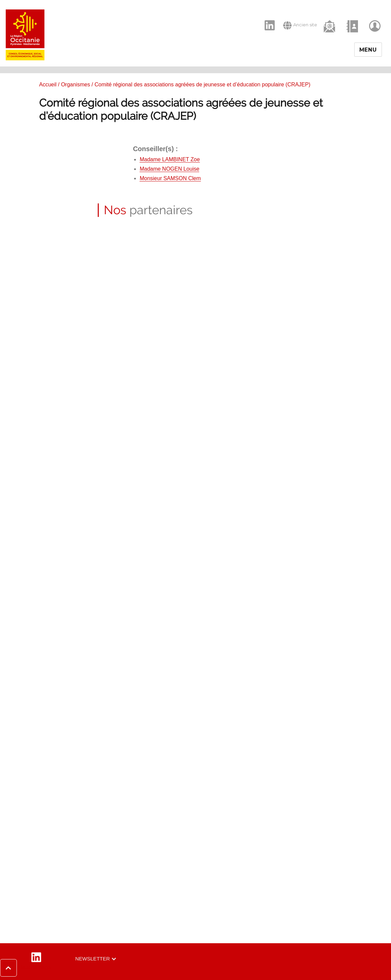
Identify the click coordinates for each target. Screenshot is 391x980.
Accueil (48, 85)
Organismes (76, 85)
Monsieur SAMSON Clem (170, 178)
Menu (368, 50)
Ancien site (300, 25)
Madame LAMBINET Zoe (170, 159)
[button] (25, 968)
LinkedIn (266, 20)
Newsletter (93, 959)
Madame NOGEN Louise (169, 169)
